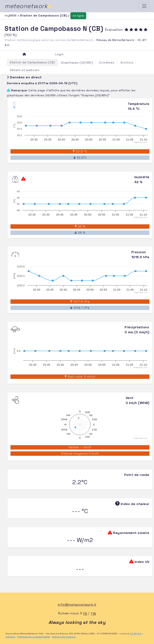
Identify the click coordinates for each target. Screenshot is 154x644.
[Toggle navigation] (144, 6)
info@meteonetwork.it (77, 605)
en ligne (78, 16)
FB (85, 614)
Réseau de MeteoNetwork (115, 40)
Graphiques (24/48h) (77, 63)
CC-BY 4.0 (136, 634)
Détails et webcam (25, 70)
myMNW (11, 15)
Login (60, 54)
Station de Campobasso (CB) (32, 62)
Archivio (127, 63)
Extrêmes (107, 63)
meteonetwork (28, 6)
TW (93, 614)
